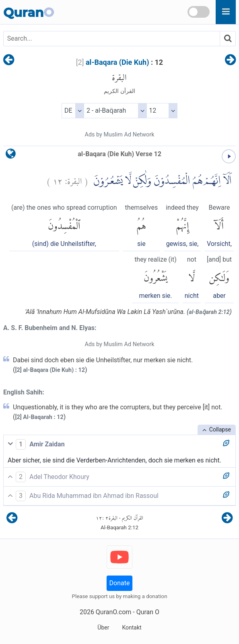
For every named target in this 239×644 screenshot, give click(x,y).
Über (103, 627)
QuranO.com (113, 612)
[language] (11, 156)
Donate (120, 583)
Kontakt (132, 627)
